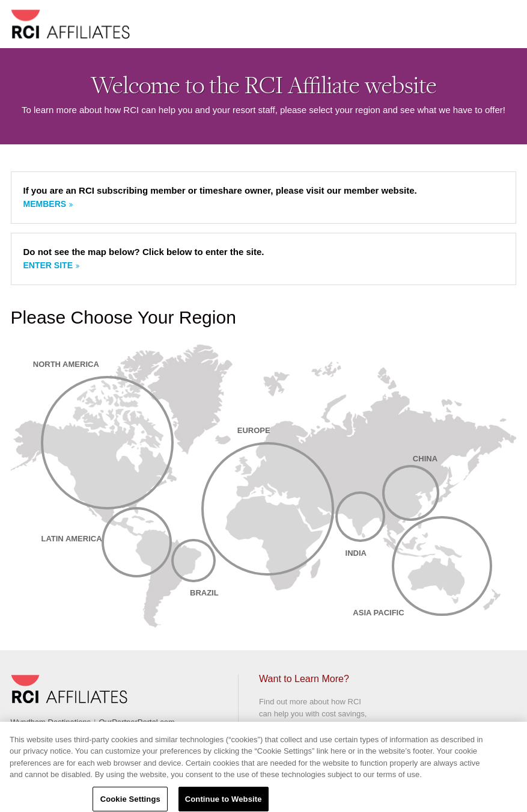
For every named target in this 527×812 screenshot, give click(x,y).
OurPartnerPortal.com (136, 722)
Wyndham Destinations (51, 722)
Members (45, 204)
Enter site (48, 265)
